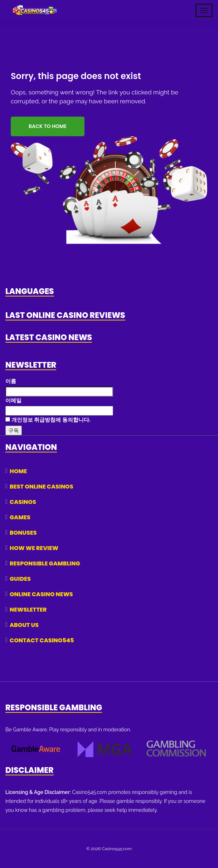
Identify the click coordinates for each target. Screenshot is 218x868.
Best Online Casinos (42, 487)
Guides (20, 579)
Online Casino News (41, 594)
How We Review (34, 548)
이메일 (13, 400)
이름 (11, 381)
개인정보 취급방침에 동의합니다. (48, 420)
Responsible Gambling (45, 563)
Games (20, 517)
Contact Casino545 (42, 640)
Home (18, 471)
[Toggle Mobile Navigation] (204, 10)
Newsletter (28, 610)
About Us (24, 625)
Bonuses (23, 533)
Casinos (23, 502)
